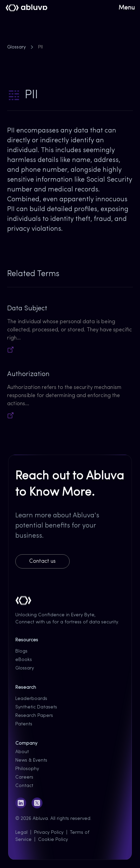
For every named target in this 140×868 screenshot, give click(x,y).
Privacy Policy (49, 833)
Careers (24, 777)
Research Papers (34, 716)
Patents (24, 724)
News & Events (31, 760)
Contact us (42, 561)
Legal (21, 833)
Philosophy (27, 769)
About (22, 752)
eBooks (24, 660)
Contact (24, 786)
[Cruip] (27, 8)
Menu (127, 8)
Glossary (16, 47)
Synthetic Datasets (36, 707)
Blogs (21, 651)
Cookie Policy (53, 840)
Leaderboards (31, 699)
